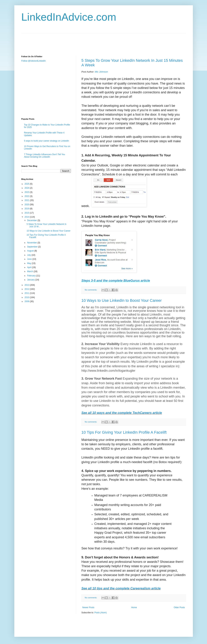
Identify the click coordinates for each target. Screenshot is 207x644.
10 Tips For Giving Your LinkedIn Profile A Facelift (124, 432)
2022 (27, 196)
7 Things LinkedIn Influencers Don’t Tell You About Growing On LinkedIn (45, 156)
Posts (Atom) (100, 613)
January (31, 280)
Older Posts (179, 607)
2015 (27, 213)
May (29, 263)
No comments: (91, 290)
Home (134, 607)
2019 (27, 209)
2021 (27, 200)
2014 (27, 217)
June (30, 259)
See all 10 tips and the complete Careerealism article (121, 588)
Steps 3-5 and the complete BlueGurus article (116, 281)
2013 (27, 285)
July (29, 255)
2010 (27, 297)
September (33, 247)
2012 (27, 289)
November (32, 243)
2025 (27, 184)
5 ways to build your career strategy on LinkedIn (47, 141)
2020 (27, 205)
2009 (27, 301)
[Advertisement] (86, 41)
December (32, 220)
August (31, 251)
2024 (27, 188)
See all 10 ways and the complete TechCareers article (122, 413)
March (30, 271)
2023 (27, 192)
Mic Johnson (101, 72)
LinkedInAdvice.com (69, 17)
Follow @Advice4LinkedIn (34, 61)
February (32, 276)
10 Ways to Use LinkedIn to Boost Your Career (122, 300)
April (29, 267)
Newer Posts (88, 607)
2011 (27, 293)
